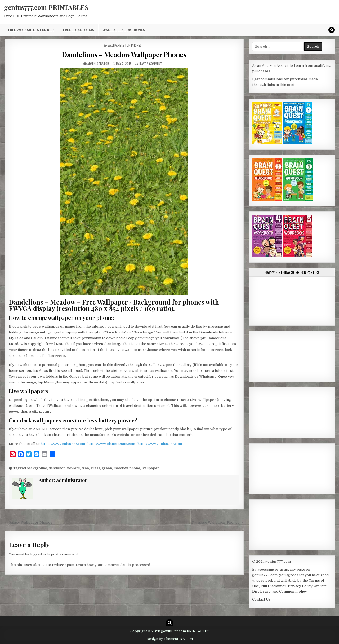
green (107, 468)
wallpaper (150, 468)
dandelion (57, 468)
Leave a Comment (150, 63)
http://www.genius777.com (63, 444)
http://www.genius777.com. (160, 444)
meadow (121, 468)
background (37, 468)
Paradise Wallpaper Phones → (218, 522)
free (85, 468)
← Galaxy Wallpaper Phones (28, 522)
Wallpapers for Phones (124, 30)
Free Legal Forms (79, 30)
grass (95, 468)
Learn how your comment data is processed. (113, 565)
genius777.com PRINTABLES (46, 7)
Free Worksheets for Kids (31, 30)
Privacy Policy (300, 586)
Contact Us (261, 599)
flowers (73, 468)
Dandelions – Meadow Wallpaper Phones (124, 54)
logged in (38, 554)
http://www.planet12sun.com (112, 444)
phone (135, 468)
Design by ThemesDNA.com (170, 639)
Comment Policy (293, 591)
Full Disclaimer (273, 586)
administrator (98, 63)
